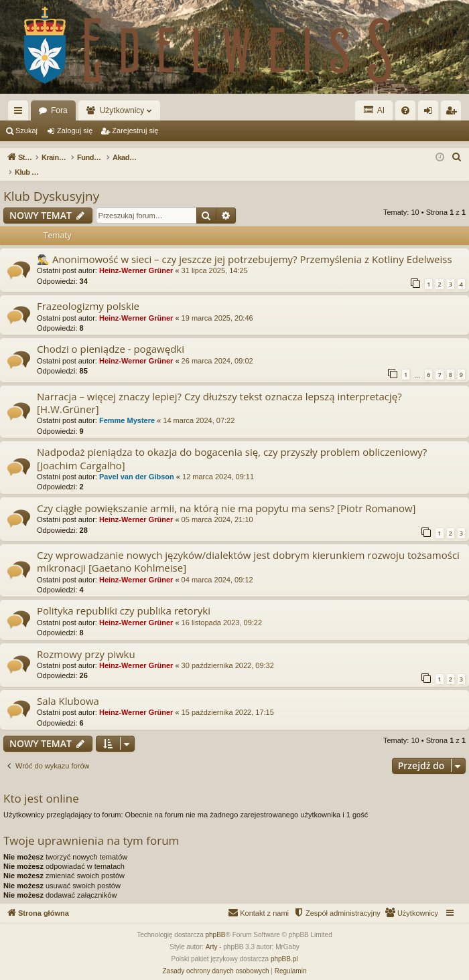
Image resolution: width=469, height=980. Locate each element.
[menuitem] (405, 110)
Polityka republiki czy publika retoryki (124, 596)
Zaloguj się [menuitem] (431, 113)
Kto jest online (41, 784)
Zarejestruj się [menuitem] (454, 113)
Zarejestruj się (135, 131)
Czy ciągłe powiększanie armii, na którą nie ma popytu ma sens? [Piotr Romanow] (226, 494)
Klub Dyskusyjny (51, 182)
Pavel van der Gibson (137, 463)
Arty (212, 933)
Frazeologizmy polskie (88, 292)
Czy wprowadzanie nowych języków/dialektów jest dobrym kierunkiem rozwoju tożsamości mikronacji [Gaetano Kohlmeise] (248, 547)
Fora (59, 110)
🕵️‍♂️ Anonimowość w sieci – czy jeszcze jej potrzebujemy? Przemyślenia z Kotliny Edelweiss (245, 245)
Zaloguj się (75, 131)
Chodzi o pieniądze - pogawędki (111, 335)
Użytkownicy (122, 110)
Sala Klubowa (68, 687)
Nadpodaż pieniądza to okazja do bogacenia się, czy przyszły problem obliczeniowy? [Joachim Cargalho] (232, 444)
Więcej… (21, 113)
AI (374, 110)
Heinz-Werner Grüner (136, 256)
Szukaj (26, 131)
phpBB (216, 921)
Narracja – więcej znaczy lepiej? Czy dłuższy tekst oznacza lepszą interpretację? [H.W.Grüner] (219, 389)
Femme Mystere (127, 406)
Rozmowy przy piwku (86, 640)
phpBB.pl (284, 945)
